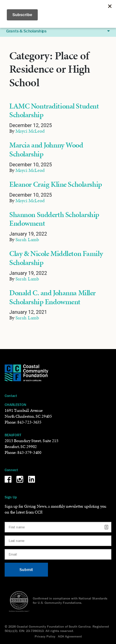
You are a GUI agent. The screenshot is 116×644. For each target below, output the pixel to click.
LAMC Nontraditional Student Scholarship (54, 111)
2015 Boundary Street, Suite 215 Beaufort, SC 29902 (31, 444)
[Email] (58, 554)
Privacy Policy (45, 636)
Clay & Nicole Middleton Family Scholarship (56, 258)
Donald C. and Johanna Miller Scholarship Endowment (52, 297)
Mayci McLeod (30, 131)
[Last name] (58, 541)
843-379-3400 (29, 452)
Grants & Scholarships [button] (58, 31)
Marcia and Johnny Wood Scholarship (46, 149)
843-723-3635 (29, 422)
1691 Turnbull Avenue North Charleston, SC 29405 (28, 413)
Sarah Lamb (27, 239)
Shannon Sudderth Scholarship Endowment (54, 219)
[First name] (58, 527)
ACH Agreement (70, 636)
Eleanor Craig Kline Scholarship (56, 184)
